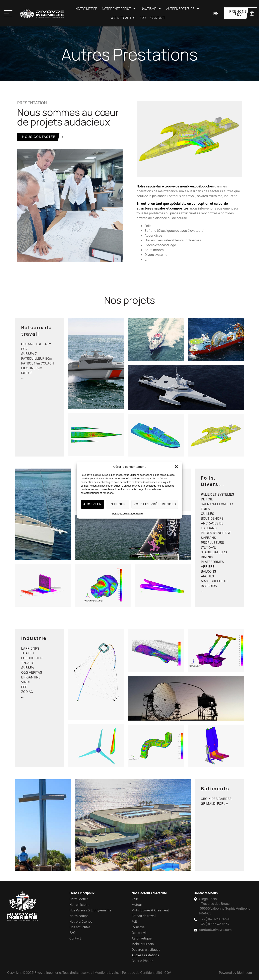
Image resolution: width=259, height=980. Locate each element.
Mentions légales (107, 973)
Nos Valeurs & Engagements (90, 910)
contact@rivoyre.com (215, 930)
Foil (134, 922)
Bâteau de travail (144, 916)
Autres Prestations (145, 955)
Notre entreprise (119, 9)
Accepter (92, 504)
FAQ (143, 18)
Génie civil (139, 933)
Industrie (138, 927)
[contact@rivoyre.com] (195, 930)
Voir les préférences (155, 504)
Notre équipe (79, 916)
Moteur (137, 905)
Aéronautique (142, 938)
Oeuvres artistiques (146, 950)
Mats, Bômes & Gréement (150, 910)
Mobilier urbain (143, 944)
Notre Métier (86, 9)
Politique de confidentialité (128, 513)
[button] (176, 467)
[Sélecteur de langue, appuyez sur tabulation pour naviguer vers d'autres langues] (216, 13)
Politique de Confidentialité (142, 973)
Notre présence (81, 922)
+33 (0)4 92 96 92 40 (215, 919)
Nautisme (151, 9)
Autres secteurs (183, 9)
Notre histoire (79, 905)
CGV (168, 973)
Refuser (118, 504)
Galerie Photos (142, 961)
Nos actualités (122, 18)
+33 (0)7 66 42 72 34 (214, 924)
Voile (135, 899)
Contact (158, 18)
